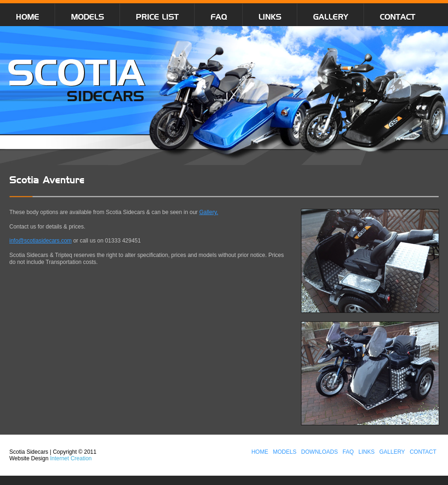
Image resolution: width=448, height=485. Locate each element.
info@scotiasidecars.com (41, 241)
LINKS (270, 17)
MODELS (87, 17)
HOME (28, 17)
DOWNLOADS (319, 452)
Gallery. (209, 212)
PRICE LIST (157, 17)
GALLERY (331, 17)
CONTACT (398, 17)
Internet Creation (71, 458)
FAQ (219, 17)
